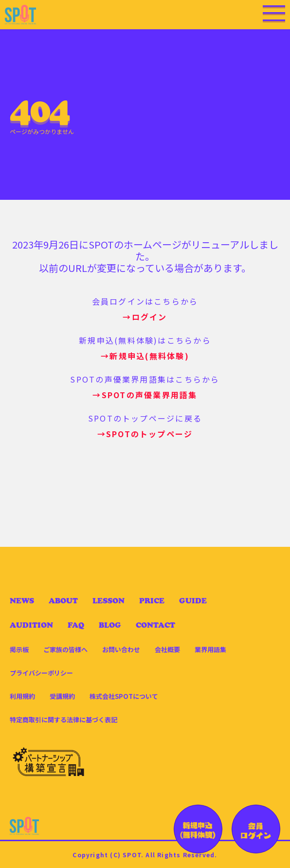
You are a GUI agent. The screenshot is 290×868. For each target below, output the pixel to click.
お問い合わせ (121, 649)
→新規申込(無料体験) (145, 356)
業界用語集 (210, 649)
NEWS (22, 601)
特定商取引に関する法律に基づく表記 (63, 720)
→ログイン (145, 317)
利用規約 (22, 696)
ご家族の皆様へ (65, 649)
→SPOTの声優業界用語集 (145, 395)
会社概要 (167, 649)
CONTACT (155, 625)
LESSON (109, 601)
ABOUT (63, 601)
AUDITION (31, 625)
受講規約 (62, 696)
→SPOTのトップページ (145, 434)
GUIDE (193, 601)
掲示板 (19, 649)
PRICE (152, 601)
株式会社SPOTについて (124, 696)
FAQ (76, 625)
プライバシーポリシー (41, 673)
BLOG (110, 625)
